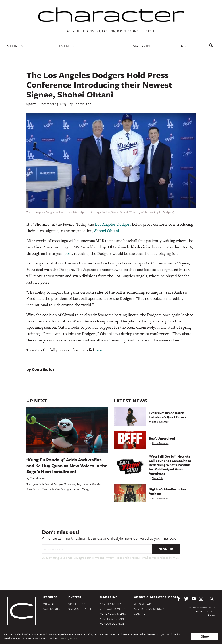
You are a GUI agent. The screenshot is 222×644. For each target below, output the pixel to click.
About (187, 46)
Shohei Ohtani (107, 231)
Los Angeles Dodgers (113, 224)
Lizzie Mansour (160, 422)
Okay (205, 636)
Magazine (143, 46)
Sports (32, 104)
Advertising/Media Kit (151, 609)
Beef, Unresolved (162, 438)
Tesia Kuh (157, 478)
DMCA (211, 615)
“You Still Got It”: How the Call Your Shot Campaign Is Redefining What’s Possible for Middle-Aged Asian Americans (170, 465)
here (100, 350)
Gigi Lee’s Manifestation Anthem (167, 491)
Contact (141, 614)
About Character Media (156, 597)
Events (66, 46)
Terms (95, 558)
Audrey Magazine (113, 619)
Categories (52, 609)
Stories (15, 46)
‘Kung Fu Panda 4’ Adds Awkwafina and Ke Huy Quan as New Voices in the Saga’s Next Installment (67, 466)
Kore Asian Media (113, 614)
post (68, 253)
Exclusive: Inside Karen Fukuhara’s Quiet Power (167, 415)
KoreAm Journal (112, 624)
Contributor (82, 104)
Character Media (113, 609)
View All (50, 604)
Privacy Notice (114, 558)
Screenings (77, 604)
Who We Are (143, 604)
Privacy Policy (205, 611)
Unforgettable (80, 609)
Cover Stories (111, 604)
